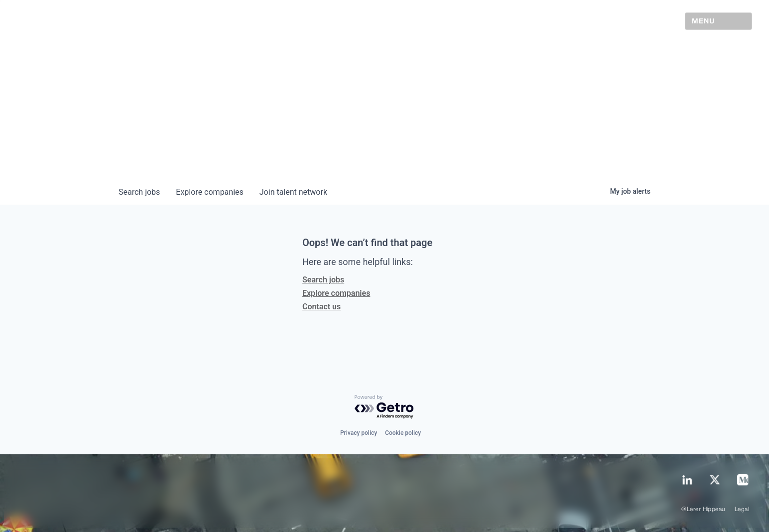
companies (209, 192)
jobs (139, 192)
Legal (742, 509)
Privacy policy (359, 433)
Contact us (321, 307)
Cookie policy (403, 433)
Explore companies (336, 293)
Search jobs (323, 280)
